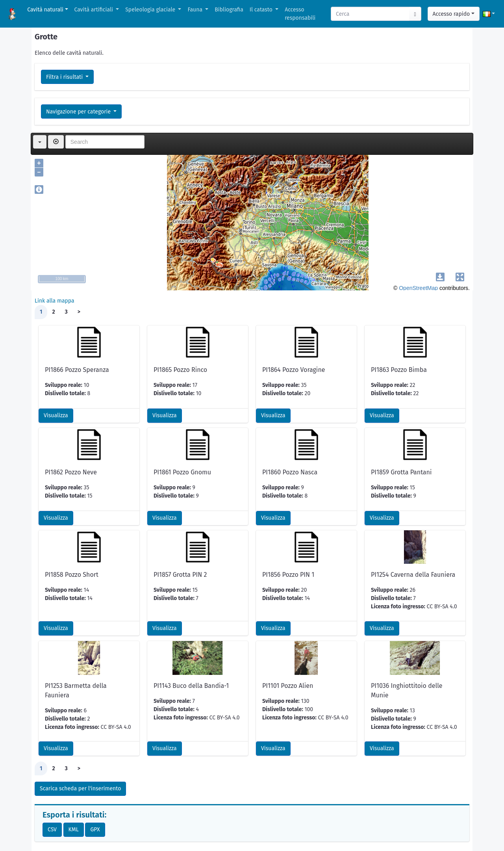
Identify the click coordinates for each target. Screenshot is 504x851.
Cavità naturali (45, 10)
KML (74, 830)
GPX (95, 830)
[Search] (370, 14)
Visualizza (56, 415)
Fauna (195, 10)
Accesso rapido (451, 14)
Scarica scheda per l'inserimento (80, 789)
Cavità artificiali (94, 10)
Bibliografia (229, 10)
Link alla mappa (55, 301)
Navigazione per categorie (79, 112)
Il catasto (262, 10)
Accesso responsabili (300, 14)
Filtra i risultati (65, 77)
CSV (52, 830)
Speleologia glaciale (151, 10)
